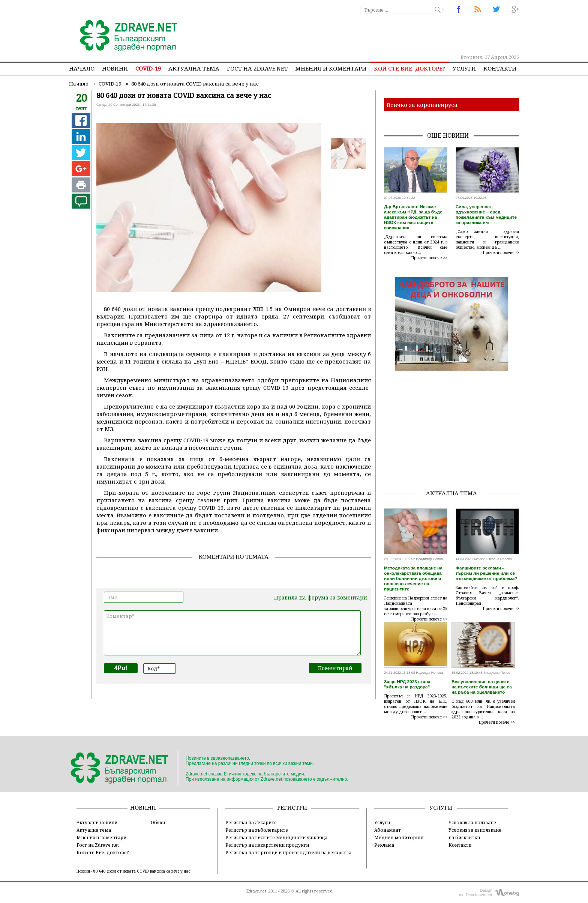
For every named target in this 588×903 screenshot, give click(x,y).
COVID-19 (148, 68)
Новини (115, 68)
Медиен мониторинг (399, 837)
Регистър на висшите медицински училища (276, 837)
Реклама (384, 845)
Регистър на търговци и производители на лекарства (288, 852)
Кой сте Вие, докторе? (409, 68)
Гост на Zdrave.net (98, 845)
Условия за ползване (472, 822)
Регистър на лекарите (251, 822)
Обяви (158, 822)
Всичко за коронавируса (422, 105)
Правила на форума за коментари (321, 597)
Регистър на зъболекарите (257, 830)
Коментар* (232, 633)
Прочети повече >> (429, 258)
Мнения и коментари (331, 68)
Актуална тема (194, 68)
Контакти (500, 68)
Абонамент (388, 830)
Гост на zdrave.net (257, 68)
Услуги (464, 68)
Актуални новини (97, 822)
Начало (82, 68)
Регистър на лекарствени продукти (267, 845)
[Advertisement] (382, 34)
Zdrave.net (256, 891)
